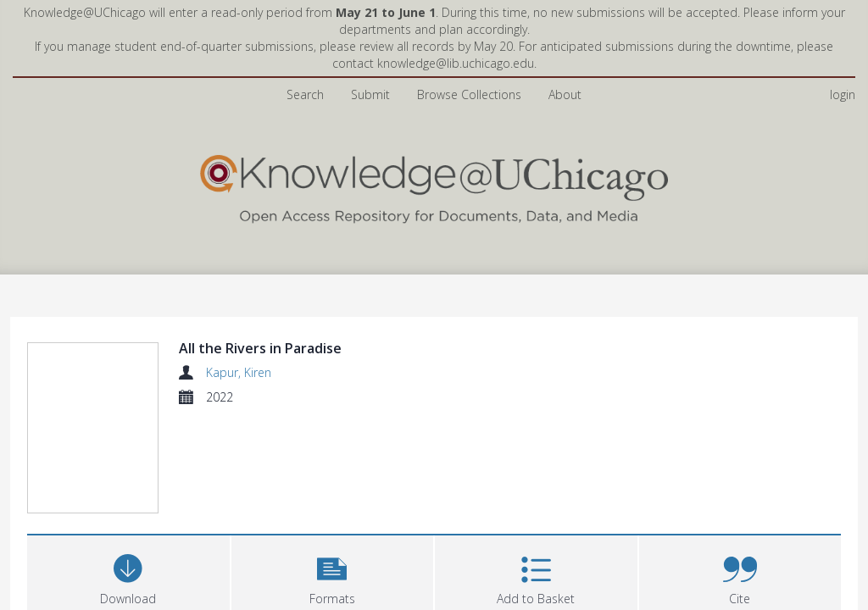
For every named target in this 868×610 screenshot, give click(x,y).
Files (48, 556)
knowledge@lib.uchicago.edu (456, 63)
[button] (333, 473)
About (565, 94)
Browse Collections (469, 94)
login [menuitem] (843, 94)
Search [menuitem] (305, 94)
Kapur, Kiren (239, 372)
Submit (370, 94)
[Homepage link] (434, 185)
